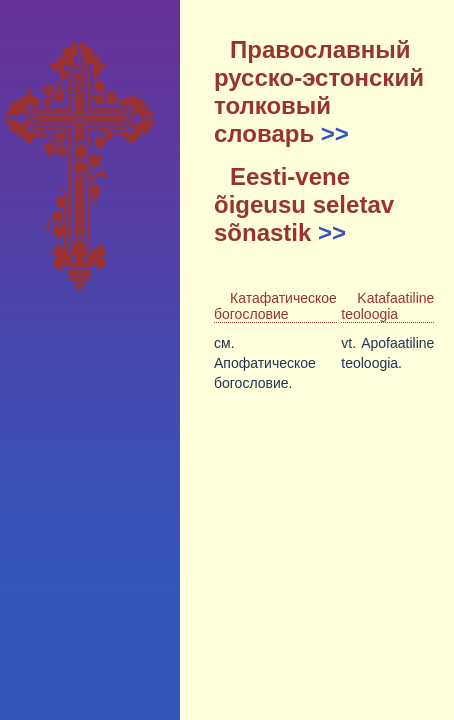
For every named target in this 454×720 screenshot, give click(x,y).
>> (335, 133)
